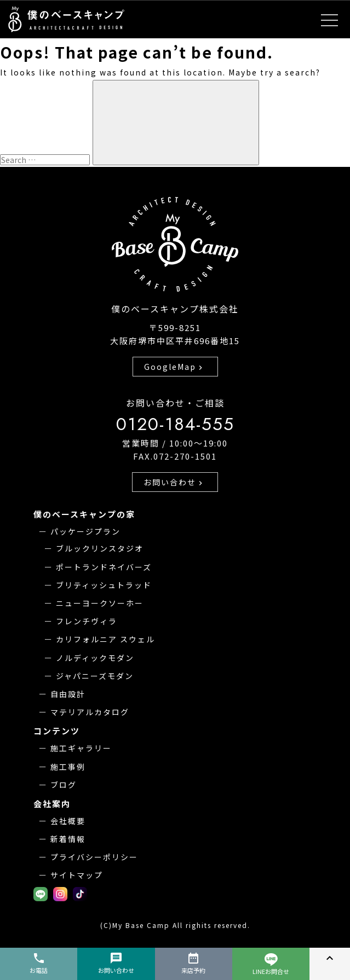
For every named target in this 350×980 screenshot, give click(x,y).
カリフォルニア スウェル (105, 639)
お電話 (39, 963)
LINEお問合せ (271, 964)
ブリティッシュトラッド (104, 585)
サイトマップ (77, 875)
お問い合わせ (174, 482)
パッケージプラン (85, 531)
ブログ (64, 785)
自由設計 (68, 694)
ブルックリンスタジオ (100, 548)
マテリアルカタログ (90, 712)
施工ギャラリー (81, 748)
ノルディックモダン (95, 658)
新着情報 (68, 839)
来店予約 (193, 963)
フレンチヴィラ (87, 621)
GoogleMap (174, 367)
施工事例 (68, 767)
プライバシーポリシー (94, 857)
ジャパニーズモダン (95, 676)
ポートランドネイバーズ (104, 567)
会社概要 (68, 821)
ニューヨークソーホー (100, 603)
